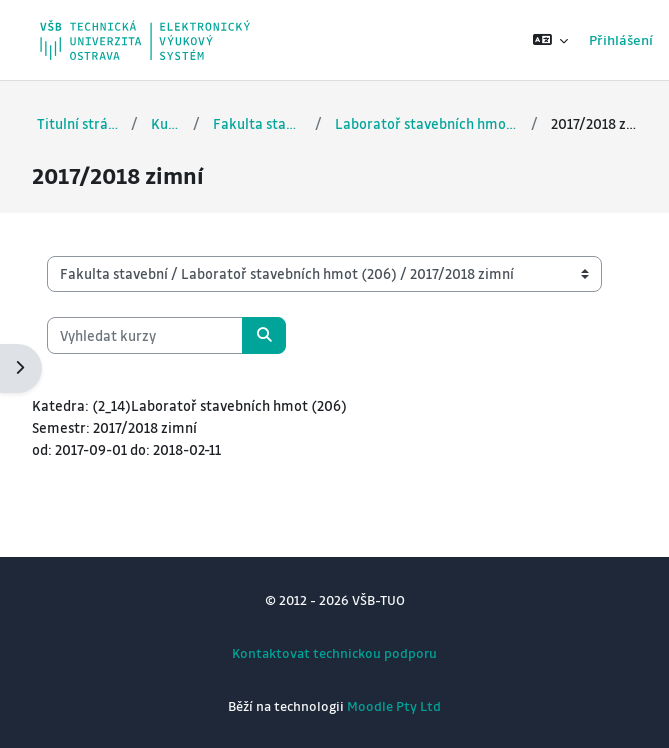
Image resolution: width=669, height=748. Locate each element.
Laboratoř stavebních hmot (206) (426, 123)
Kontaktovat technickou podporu (334, 652)
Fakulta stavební (258, 123)
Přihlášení (621, 39)
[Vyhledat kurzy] (145, 335)
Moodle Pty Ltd (394, 705)
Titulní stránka (77, 123)
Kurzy (165, 123)
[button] (550, 40)
